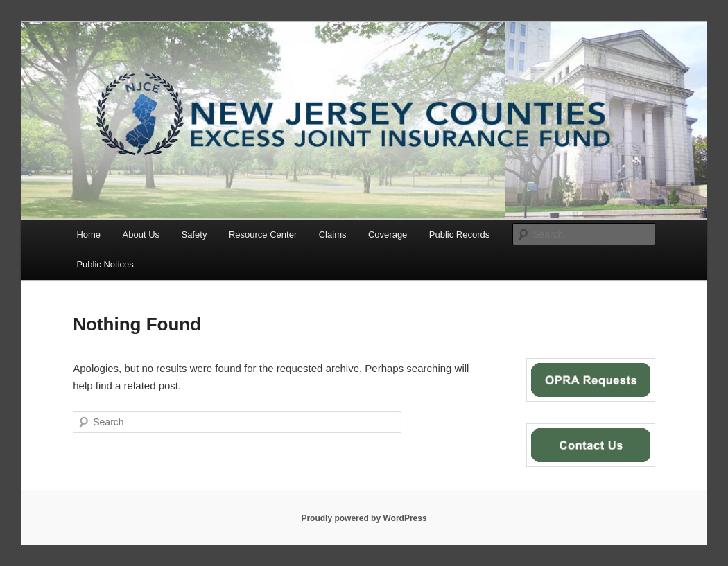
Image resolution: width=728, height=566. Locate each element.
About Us (141, 235)
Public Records (459, 235)
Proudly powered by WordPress (364, 518)
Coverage (388, 235)
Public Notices (105, 264)
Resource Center (263, 235)
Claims (333, 235)
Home (88, 235)
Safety (194, 235)
